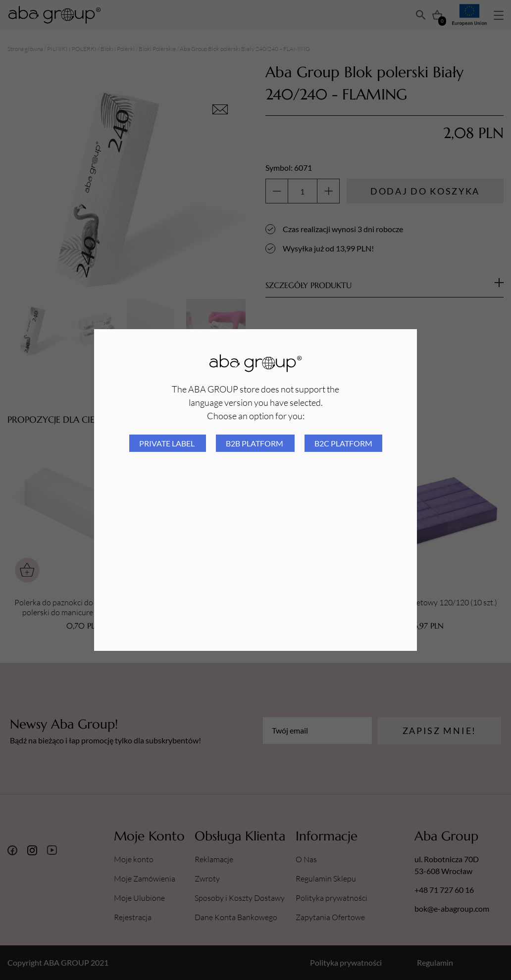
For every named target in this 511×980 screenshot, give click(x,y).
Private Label (168, 443)
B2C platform (343, 443)
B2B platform (255, 443)
